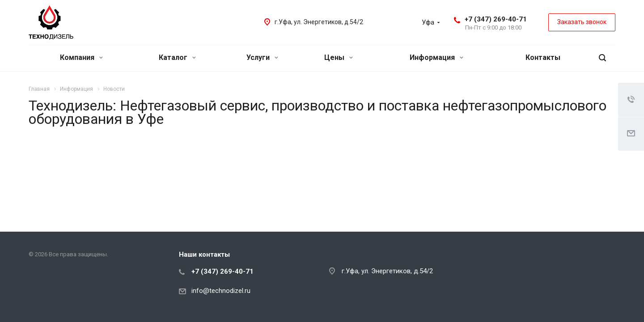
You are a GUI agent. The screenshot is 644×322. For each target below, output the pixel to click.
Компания (81, 57)
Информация (436, 57)
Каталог (177, 57)
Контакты (543, 57)
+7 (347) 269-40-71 (496, 19)
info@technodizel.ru (221, 291)
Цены (339, 57)
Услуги (262, 57)
